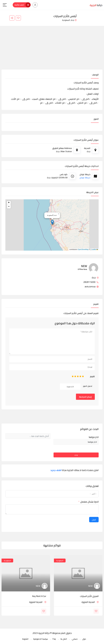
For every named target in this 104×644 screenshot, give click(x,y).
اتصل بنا (64, 639)
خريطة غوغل (85, 178)
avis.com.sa (92, 287)
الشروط (25, 639)
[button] (52, 222)
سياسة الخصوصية (40, 639)
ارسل (94, 520)
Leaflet (95, 249)
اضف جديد (56, 470)
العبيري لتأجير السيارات (89, 596)
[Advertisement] (52, 50)
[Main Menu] (5, 5)
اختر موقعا (94, 437)
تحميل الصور (88, 386)
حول (84, 639)
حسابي (75, 639)
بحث (76, 455)
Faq (54, 639)
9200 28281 (91, 282)
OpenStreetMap (83, 249)
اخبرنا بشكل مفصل (89, 502)
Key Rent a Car (39, 596)
